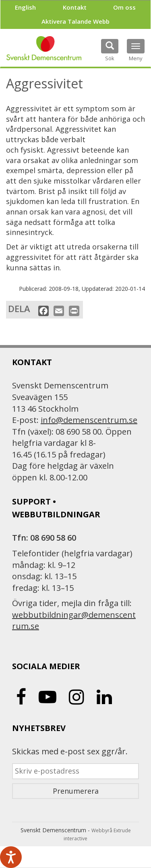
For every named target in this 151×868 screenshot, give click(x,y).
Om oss (124, 7)
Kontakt (75, 7)
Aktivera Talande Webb (75, 21)
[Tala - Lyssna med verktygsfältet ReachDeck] (11, 857)
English (25, 7)
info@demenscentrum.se (89, 420)
